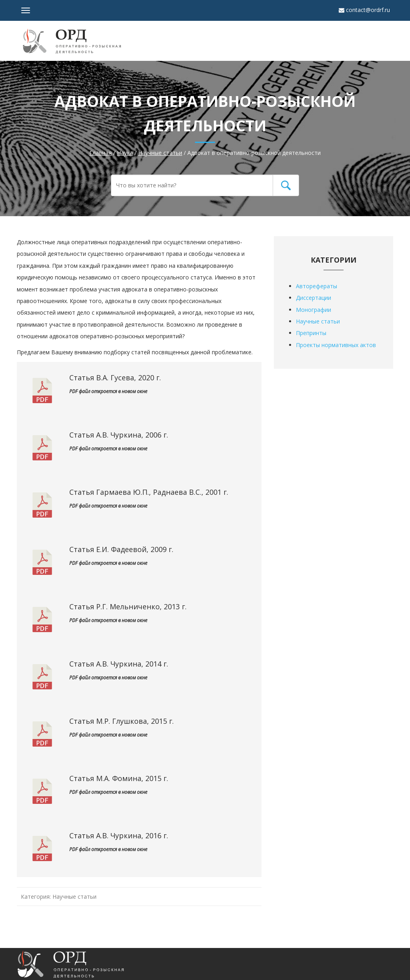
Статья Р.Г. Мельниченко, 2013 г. (128, 606)
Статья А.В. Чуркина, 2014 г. (119, 664)
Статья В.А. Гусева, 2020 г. (115, 378)
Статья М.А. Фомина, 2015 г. (119, 778)
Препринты (311, 333)
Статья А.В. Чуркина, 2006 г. (119, 435)
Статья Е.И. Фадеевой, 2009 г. (121, 549)
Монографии (314, 310)
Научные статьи (74, 897)
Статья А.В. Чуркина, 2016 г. (119, 835)
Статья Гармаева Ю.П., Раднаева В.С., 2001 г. (149, 492)
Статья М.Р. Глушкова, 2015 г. (122, 721)
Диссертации (314, 298)
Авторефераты (317, 286)
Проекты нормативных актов (336, 345)
